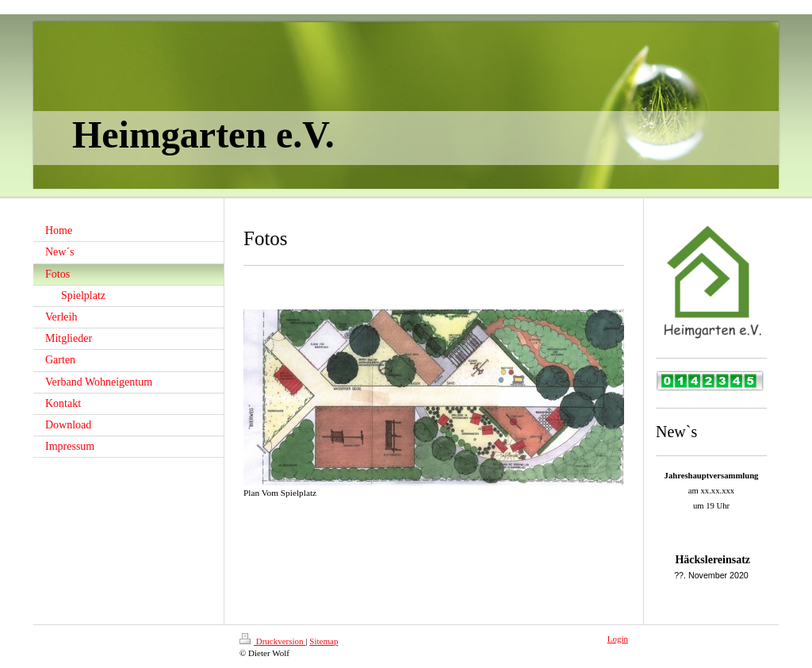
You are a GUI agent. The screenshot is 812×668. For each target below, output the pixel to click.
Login (618, 639)
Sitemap (324, 641)
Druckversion (272, 641)
